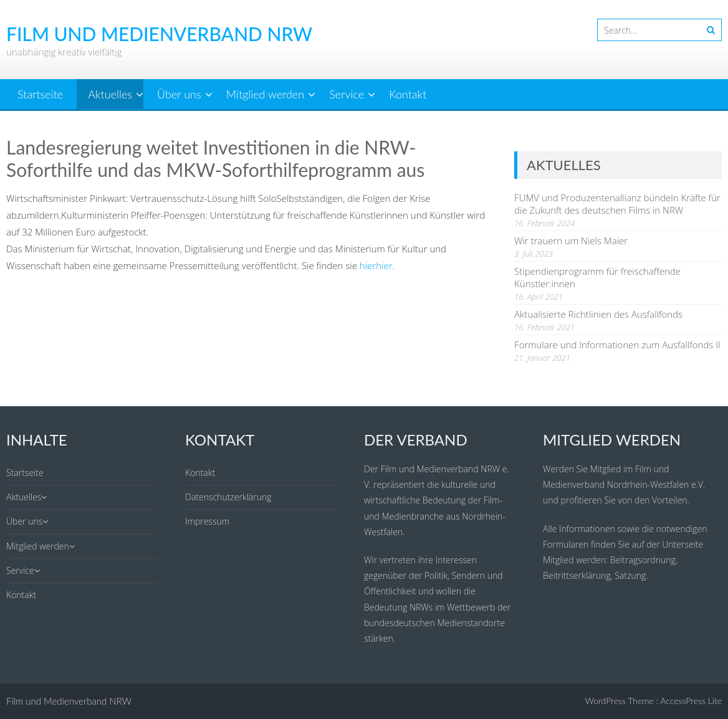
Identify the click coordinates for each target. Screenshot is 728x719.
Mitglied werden (265, 94)
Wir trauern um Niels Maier (571, 240)
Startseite (40, 94)
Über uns (179, 94)
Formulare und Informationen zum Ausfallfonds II (617, 345)
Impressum (207, 521)
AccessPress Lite (691, 701)
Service (347, 94)
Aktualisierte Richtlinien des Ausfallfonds (598, 314)
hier (368, 265)
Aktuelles (110, 94)
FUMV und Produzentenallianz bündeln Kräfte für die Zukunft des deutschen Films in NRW (617, 204)
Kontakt (408, 94)
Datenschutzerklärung (228, 497)
